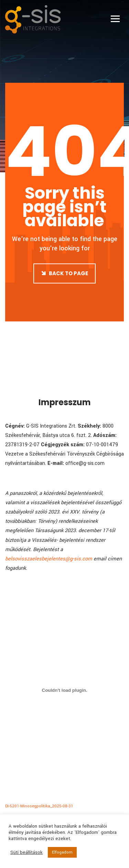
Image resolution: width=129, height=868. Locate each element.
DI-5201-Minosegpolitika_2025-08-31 (39, 806)
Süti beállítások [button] (26, 852)
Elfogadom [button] (62, 852)
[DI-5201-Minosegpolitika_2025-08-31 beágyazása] (64, 690)
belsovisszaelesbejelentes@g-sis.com (49, 559)
